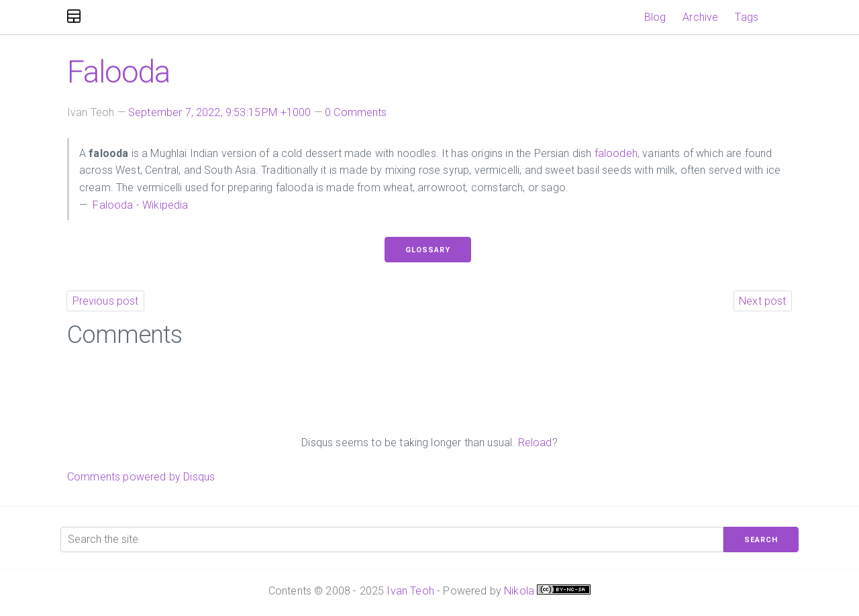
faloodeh (616, 153)
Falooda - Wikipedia (139, 205)
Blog (655, 17)
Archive (700, 17)
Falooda (118, 72)
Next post (762, 301)
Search (761, 540)
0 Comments (356, 112)
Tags (747, 17)
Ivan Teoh (410, 591)
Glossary (428, 250)
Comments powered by (141, 477)
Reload (535, 443)
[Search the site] (392, 540)
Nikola (519, 591)
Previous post (106, 301)
